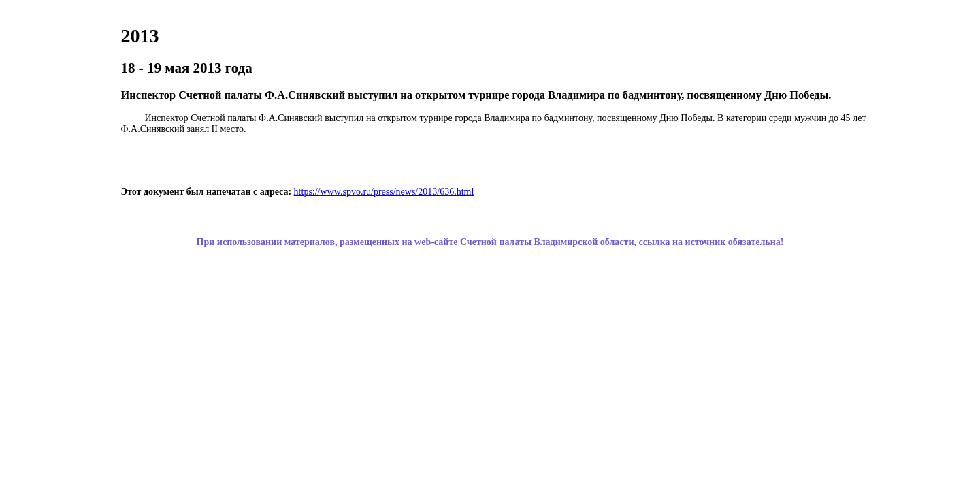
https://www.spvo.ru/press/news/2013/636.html (384, 192)
